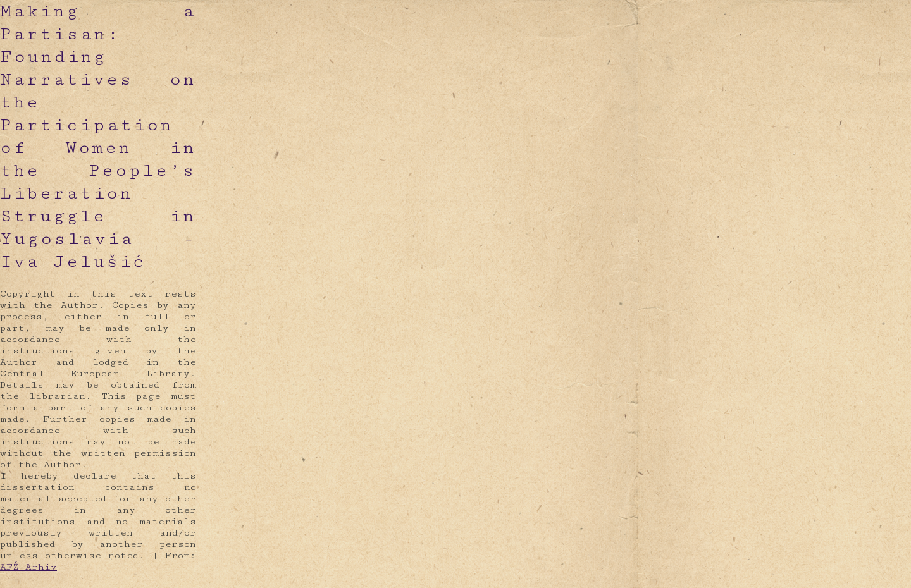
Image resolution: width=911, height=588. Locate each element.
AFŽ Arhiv (28, 567)
